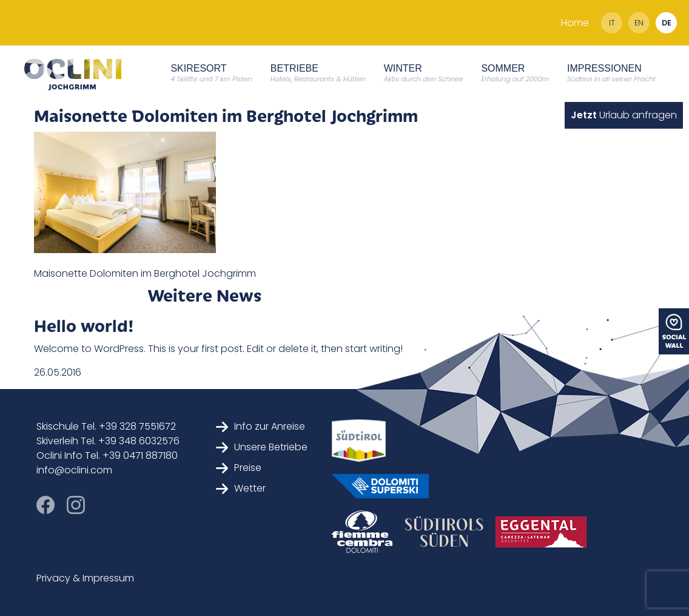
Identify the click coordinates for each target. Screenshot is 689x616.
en (639, 23)
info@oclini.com (74, 470)
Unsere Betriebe (262, 447)
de (667, 23)
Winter (424, 73)
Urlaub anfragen (624, 115)
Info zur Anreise (260, 426)
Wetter (241, 488)
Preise (239, 468)
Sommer (515, 73)
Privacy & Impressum (85, 578)
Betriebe (318, 73)
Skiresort (211, 73)
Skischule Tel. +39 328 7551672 (106, 426)
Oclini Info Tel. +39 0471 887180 (107, 455)
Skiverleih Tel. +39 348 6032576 (108, 441)
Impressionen (611, 73)
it (612, 23)
